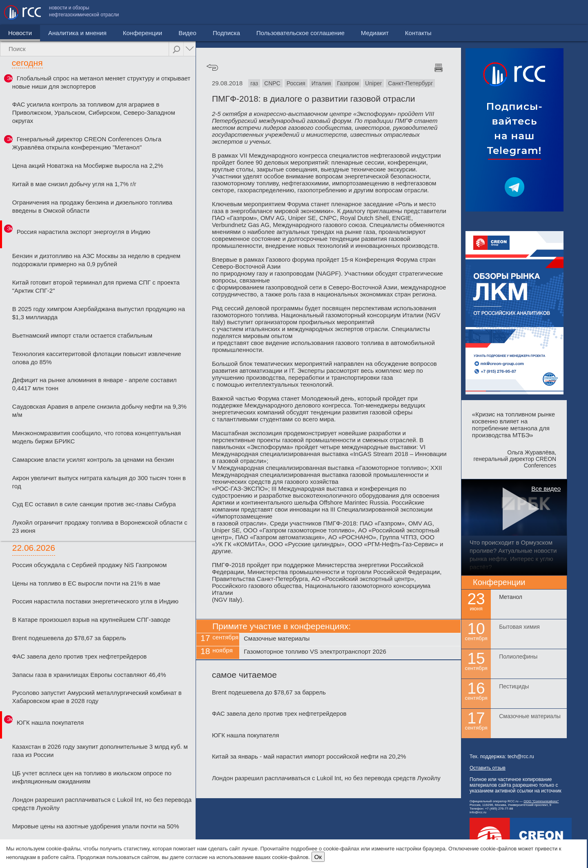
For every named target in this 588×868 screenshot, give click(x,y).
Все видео (546, 489)
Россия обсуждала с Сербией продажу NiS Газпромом (90, 565)
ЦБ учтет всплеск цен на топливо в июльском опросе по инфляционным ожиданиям (92, 777)
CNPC (272, 83)
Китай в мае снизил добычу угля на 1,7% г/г (74, 184)
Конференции (143, 33)
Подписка (226, 33)
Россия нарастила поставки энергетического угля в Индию (95, 601)
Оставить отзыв (488, 768)
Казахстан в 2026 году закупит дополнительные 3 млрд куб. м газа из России (100, 751)
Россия (296, 83)
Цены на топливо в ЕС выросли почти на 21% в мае (86, 583)
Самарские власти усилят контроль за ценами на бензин (93, 460)
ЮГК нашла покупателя (50, 722)
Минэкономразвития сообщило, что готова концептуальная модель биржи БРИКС (97, 437)
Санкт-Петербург (410, 83)
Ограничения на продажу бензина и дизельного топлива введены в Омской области (92, 206)
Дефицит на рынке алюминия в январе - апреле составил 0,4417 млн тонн (95, 384)
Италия (321, 83)
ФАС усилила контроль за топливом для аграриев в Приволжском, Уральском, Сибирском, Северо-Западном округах (94, 112)
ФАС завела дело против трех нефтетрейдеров (80, 656)
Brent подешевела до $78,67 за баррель (69, 638)
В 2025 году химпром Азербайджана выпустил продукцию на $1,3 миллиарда (99, 313)
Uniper (373, 83)
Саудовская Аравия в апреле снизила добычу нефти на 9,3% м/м (99, 411)
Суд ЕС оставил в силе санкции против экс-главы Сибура (94, 504)
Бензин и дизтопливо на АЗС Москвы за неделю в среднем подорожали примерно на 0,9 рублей (96, 260)
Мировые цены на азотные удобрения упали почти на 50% (96, 826)
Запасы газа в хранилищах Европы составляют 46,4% (89, 675)
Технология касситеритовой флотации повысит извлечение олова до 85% (97, 358)
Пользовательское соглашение (449, 12)
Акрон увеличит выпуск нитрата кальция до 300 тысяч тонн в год (99, 482)
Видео (187, 33)
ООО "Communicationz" (541, 801)
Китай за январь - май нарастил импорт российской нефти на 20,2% (309, 756)
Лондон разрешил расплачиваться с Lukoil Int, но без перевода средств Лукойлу (102, 804)
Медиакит (523, 12)
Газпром (348, 83)
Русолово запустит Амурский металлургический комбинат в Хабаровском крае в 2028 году (97, 697)
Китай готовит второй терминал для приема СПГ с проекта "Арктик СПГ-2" (96, 286)
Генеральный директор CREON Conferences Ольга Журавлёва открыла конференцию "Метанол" (87, 143)
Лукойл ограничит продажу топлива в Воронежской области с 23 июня (100, 526)
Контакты (567, 12)
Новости (20, 33)
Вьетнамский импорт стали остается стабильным (82, 335)
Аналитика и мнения (77, 33)
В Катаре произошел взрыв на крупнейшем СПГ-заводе (91, 620)
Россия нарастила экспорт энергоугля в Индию (84, 232)
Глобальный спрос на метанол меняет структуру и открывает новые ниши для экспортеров (101, 82)
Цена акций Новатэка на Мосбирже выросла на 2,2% (88, 166)
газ (254, 83)
